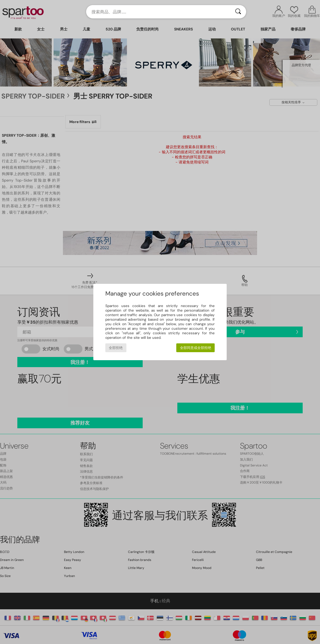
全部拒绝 (116, 348)
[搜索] (238, 12)
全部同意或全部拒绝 (196, 348)
